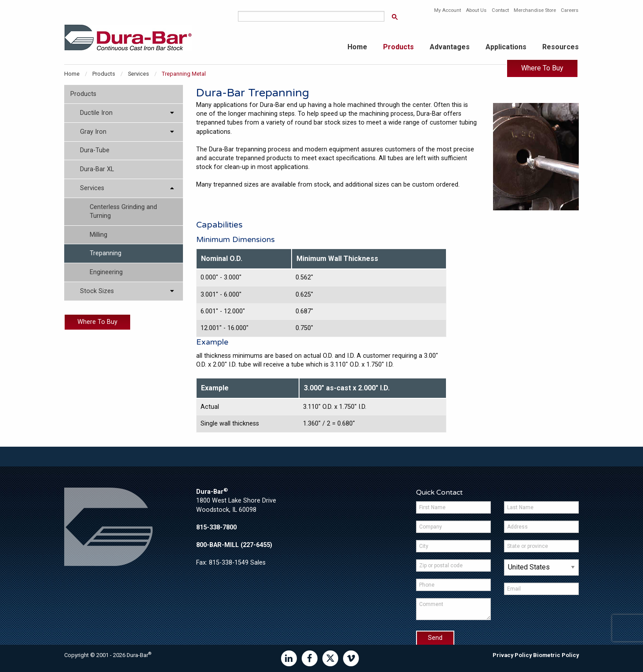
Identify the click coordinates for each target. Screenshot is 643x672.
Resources (561, 47)
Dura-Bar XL (97, 169)
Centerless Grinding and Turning (123, 211)
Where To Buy (542, 68)
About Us (476, 10)
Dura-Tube (95, 150)
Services (139, 74)
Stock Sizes (97, 291)
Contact (500, 10)
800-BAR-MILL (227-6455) (234, 545)
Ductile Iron (96, 113)
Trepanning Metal (184, 74)
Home (357, 47)
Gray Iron (93, 132)
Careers (570, 10)
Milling (99, 235)
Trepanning (106, 253)
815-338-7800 (216, 527)
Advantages (450, 47)
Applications (506, 47)
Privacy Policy (512, 655)
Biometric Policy (556, 655)
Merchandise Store (535, 10)
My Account (448, 10)
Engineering (106, 272)
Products (398, 47)
